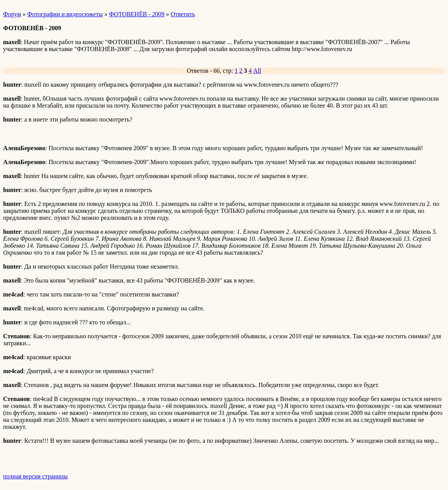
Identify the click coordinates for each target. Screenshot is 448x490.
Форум (12, 14)
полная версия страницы (35, 476)
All (257, 71)
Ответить (183, 14)
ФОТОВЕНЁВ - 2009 (136, 14)
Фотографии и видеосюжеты (65, 14)
